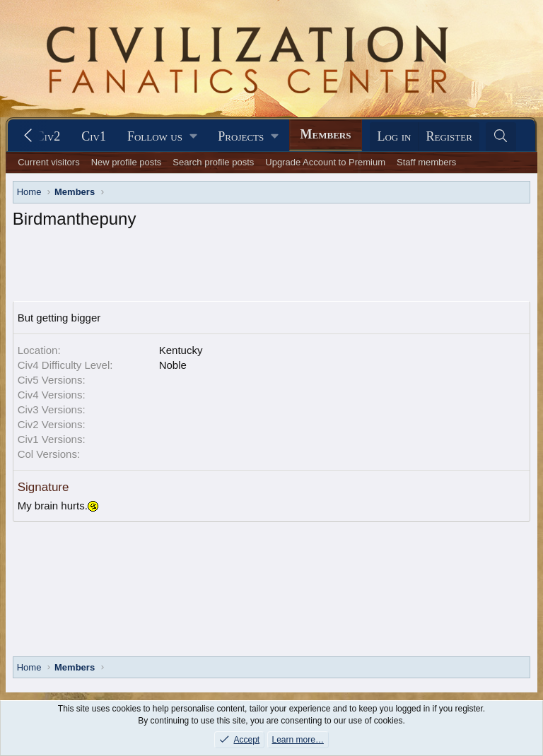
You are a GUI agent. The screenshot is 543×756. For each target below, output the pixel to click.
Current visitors (48, 162)
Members (326, 134)
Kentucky (181, 350)
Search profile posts (213, 162)
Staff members (426, 162)
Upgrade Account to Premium (325, 162)
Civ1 (94, 136)
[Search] (501, 137)
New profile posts (127, 162)
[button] (162, 137)
